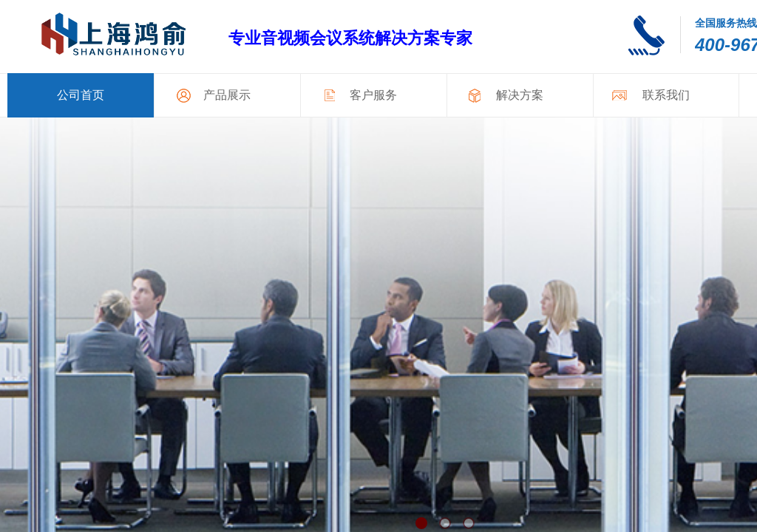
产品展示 (227, 95)
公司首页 (81, 95)
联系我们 (666, 95)
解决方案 (520, 95)
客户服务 (373, 95)
